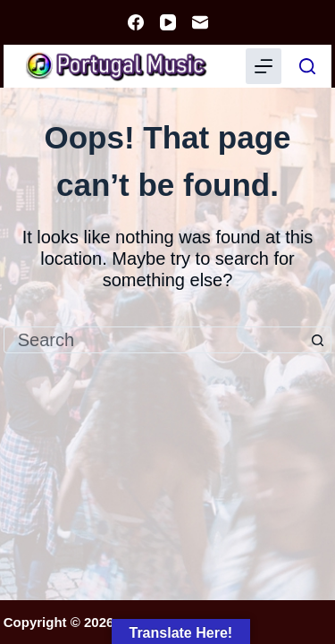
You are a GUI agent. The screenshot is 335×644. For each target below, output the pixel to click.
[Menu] (264, 66)
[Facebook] (136, 22)
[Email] (200, 22)
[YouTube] (168, 22)
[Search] (307, 66)
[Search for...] (155, 340)
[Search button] (318, 340)
